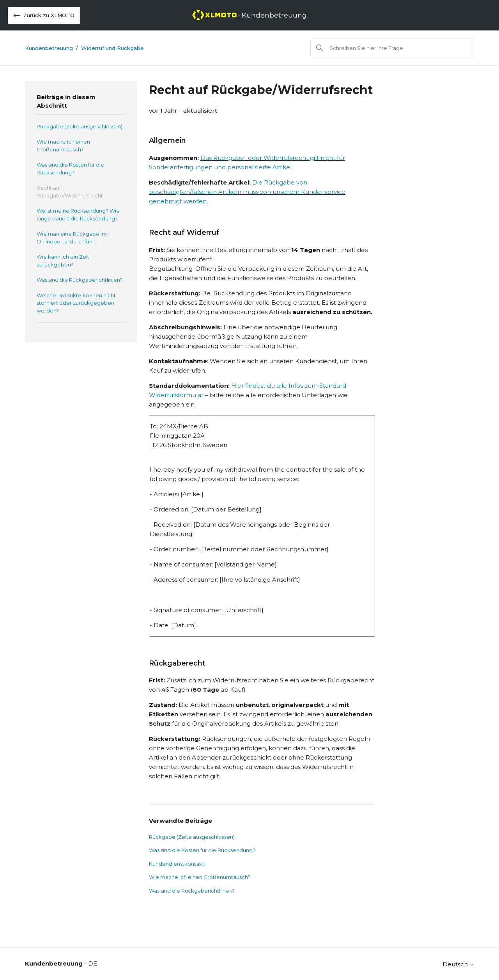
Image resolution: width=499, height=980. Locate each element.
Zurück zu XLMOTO (44, 15)
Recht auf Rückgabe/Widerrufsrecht (70, 192)
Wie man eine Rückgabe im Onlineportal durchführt (72, 238)
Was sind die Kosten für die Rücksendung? (70, 169)
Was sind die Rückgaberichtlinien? (80, 280)
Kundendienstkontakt (177, 864)
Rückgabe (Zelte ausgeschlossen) (80, 126)
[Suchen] (392, 48)
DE (93, 963)
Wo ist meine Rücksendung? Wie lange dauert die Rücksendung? (78, 215)
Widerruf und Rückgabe (112, 48)
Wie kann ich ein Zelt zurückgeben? (63, 261)
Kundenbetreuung (49, 48)
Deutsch (458, 964)
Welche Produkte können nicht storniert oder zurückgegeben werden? (76, 303)
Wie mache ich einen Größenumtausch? (63, 146)
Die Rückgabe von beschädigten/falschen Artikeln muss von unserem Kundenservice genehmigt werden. (247, 192)
